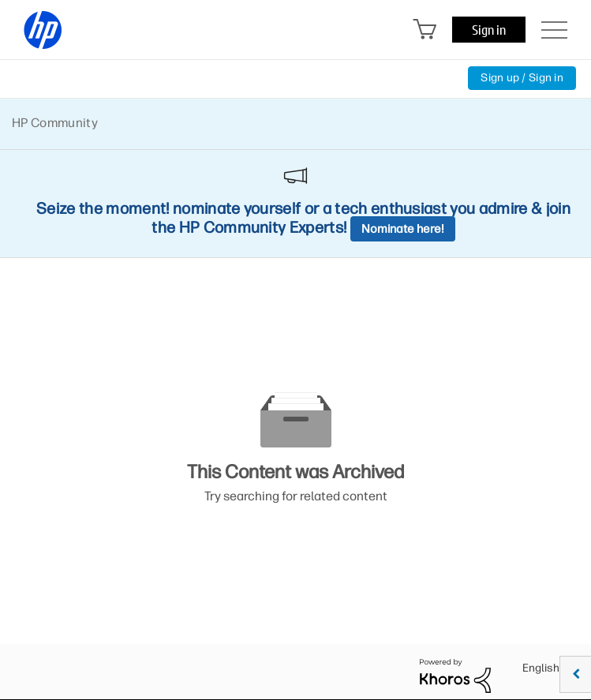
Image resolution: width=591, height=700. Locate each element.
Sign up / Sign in (522, 78)
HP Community (55, 123)
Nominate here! (403, 229)
